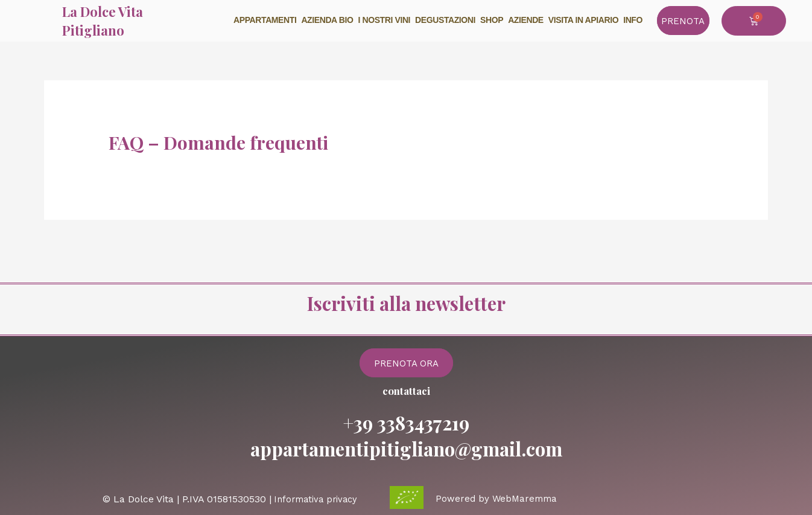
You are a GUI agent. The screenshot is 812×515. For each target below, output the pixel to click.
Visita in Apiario (583, 20)
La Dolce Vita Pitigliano (103, 21)
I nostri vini (385, 20)
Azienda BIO (327, 20)
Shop (492, 20)
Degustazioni (445, 20)
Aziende (526, 20)
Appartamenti (265, 20)
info (633, 20)
